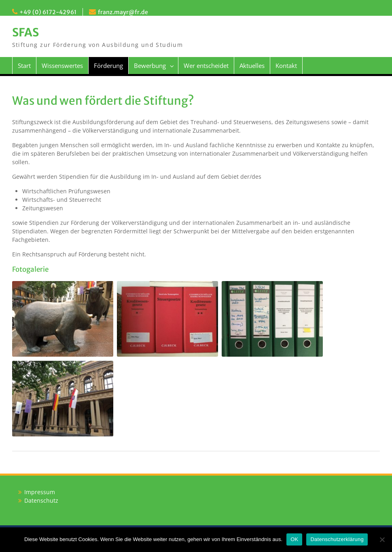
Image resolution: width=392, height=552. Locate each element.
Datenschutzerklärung (337, 539)
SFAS (25, 32)
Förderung (108, 66)
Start (24, 66)
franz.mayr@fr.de (123, 12)
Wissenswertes (62, 66)
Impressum (40, 492)
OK (294, 539)
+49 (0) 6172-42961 (48, 12)
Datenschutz (41, 500)
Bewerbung (150, 66)
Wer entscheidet (206, 66)
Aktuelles (252, 66)
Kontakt (286, 66)
